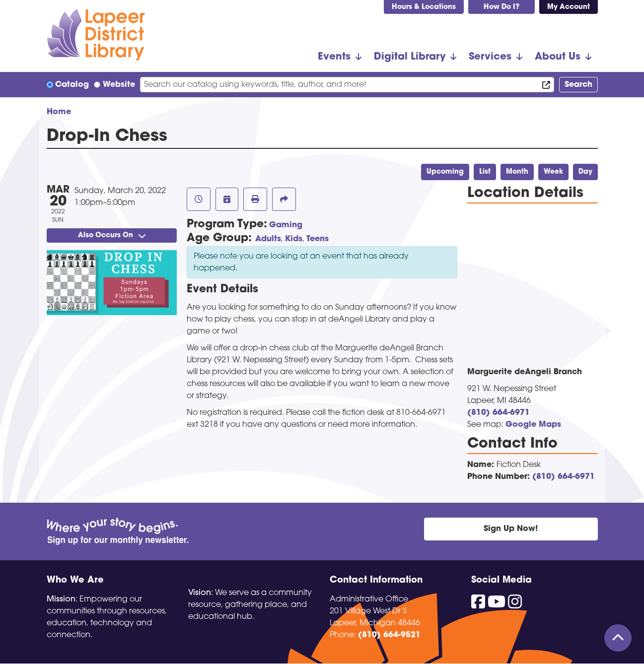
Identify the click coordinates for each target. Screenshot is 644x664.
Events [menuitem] (334, 57)
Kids (294, 239)
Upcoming (445, 172)
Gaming (286, 225)
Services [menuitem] (490, 57)
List (485, 172)
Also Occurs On (112, 235)
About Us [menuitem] (558, 57)
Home (59, 112)
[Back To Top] (618, 638)
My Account (569, 7)
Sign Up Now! (511, 529)
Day (585, 172)
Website (119, 85)
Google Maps (533, 425)
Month (517, 172)
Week (553, 172)
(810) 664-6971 (499, 413)
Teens (318, 239)
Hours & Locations (424, 7)
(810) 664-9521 (389, 635)
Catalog (72, 85)
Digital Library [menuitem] (410, 57)
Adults (268, 239)
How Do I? (501, 7)
